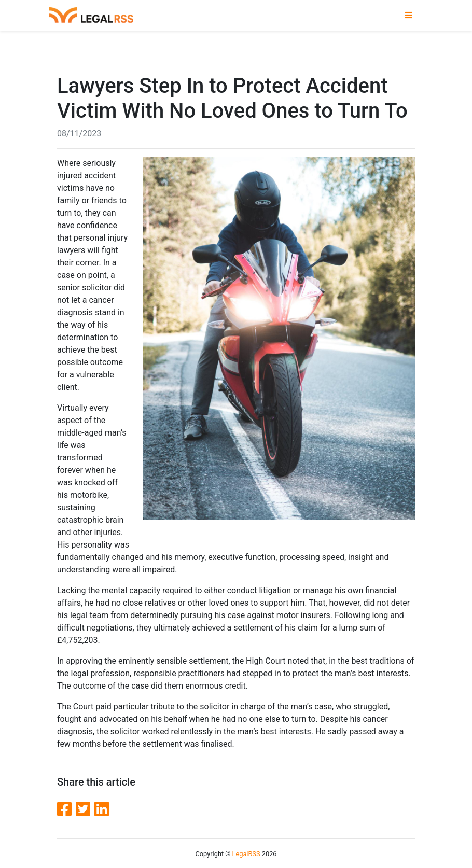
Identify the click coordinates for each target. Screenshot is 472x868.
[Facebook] (66, 809)
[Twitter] (85, 809)
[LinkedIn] (102, 809)
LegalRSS (246, 854)
